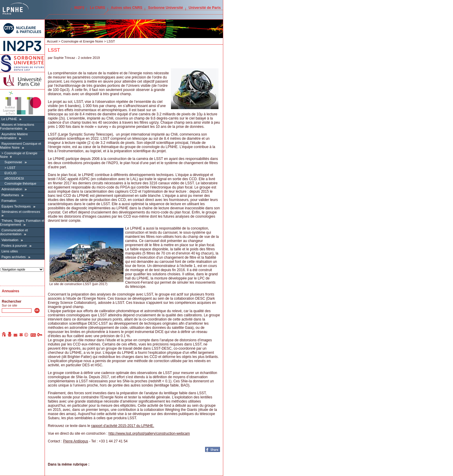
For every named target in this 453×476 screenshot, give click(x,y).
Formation (9, 201)
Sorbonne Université (165, 8)
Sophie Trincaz (64, 58)
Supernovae (13, 162)
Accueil (52, 41)
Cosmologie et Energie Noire (83, 41)
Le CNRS (97, 8)
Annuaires (11, 291)
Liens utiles (10, 251)
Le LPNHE (9, 119)
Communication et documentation (14, 232)
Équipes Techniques (16, 206)
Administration (12, 189)
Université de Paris (205, 8)
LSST (11, 168)
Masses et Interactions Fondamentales (17, 127)
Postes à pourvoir (14, 246)
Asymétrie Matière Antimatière (14, 136)
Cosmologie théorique (20, 183)
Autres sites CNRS (127, 8)
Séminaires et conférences (21, 212)
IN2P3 (79, 8)
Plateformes (10, 195)
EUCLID (10, 173)
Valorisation (10, 240)
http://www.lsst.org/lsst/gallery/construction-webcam (149, 433)
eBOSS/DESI (14, 178)
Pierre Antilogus (75, 441)
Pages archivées (14, 257)
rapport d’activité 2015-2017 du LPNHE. (122, 426)
